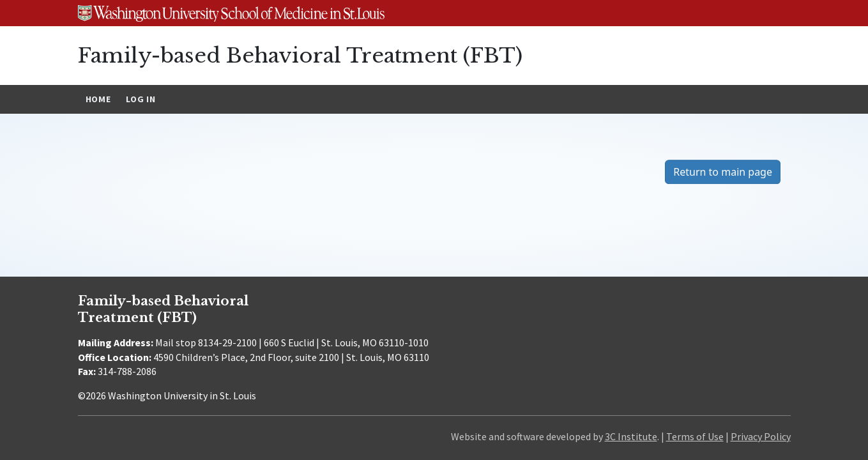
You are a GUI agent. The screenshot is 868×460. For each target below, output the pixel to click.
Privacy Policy (761, 436)
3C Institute (631, 436)
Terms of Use (695, 436)
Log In (141, 99)
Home (98, 99)
